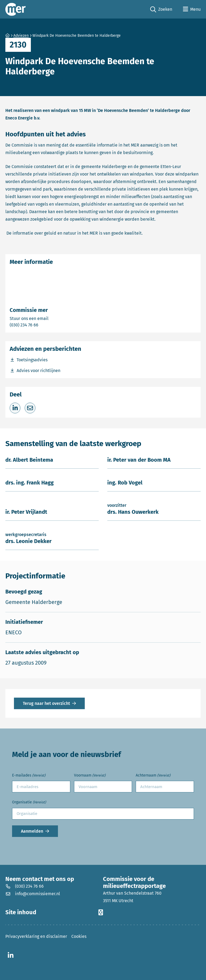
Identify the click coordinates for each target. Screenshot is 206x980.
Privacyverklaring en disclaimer (36, 936)
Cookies (79, 936)
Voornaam (90, 776)
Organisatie (29, 802)
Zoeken (161, 10)
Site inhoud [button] (54, 912)
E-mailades (29, 776)
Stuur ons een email (50, 318)
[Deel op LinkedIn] (15, 408)
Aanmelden (32, 831)
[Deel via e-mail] (30, 408)
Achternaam (153, 776)
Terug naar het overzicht (46, 703)
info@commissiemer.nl (33, 894)
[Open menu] (192, 9)
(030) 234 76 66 (43, 325)
